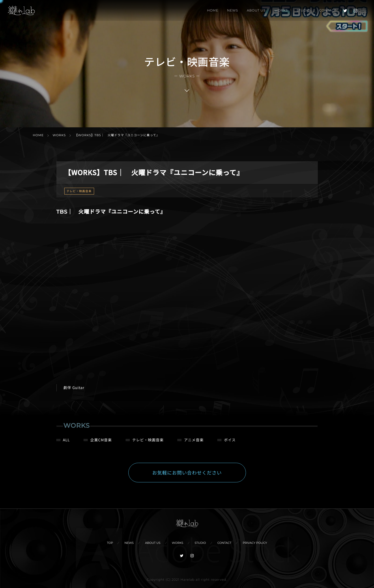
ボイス (230, 444)
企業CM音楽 (101, 444)
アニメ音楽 (194, 444)
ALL (67, 444)
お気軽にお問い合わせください (187, 476)
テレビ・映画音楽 (79, 191)
